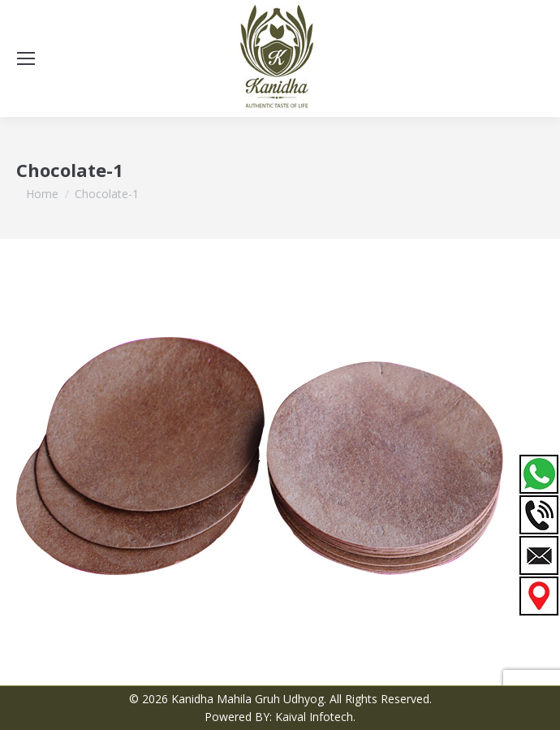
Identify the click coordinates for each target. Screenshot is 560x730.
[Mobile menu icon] (26, 58)
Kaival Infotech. (315, 717)
